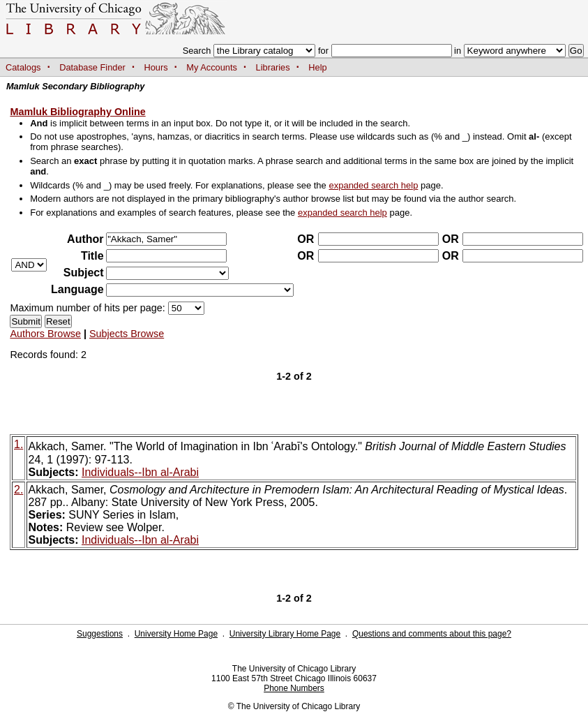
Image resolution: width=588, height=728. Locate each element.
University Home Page (176, 634)
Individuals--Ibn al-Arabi (140, 472)
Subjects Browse (127, 334)
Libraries (273, 67)
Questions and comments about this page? (432, 634)
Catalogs (23, 67)
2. (18, 490)
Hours (156, 67)
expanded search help (373, 185)
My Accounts (212, 67)
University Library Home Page (285, 634)
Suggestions (100, 634)
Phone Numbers (294, 688)
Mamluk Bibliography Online (77, 112)
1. (18, 444)
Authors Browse (45, 334)
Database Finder (92, 67)
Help (317, 67)
